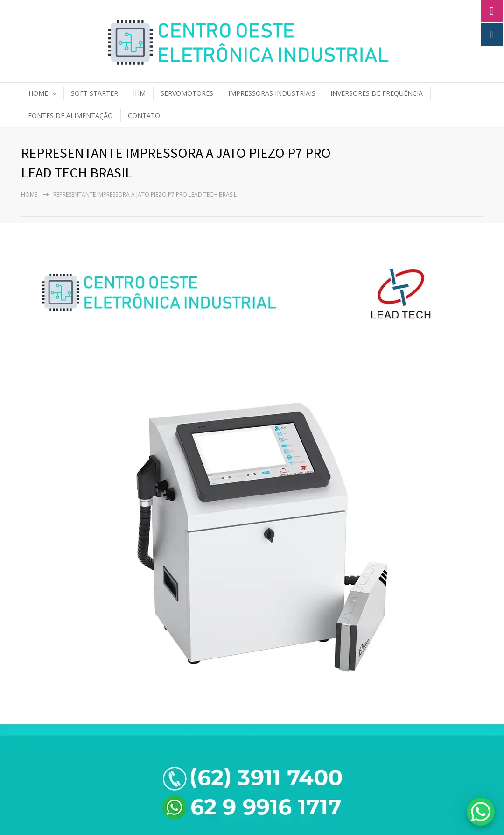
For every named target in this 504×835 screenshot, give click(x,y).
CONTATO (144, 116)
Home (29, 195)
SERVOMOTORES (187, 93)
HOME (38, 93)
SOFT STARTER (94, 93)
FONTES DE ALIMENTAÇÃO (70, 116)
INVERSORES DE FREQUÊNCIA (377, 93)
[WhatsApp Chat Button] (481, 812)
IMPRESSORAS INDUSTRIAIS (272, 93)
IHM (139, 93)
